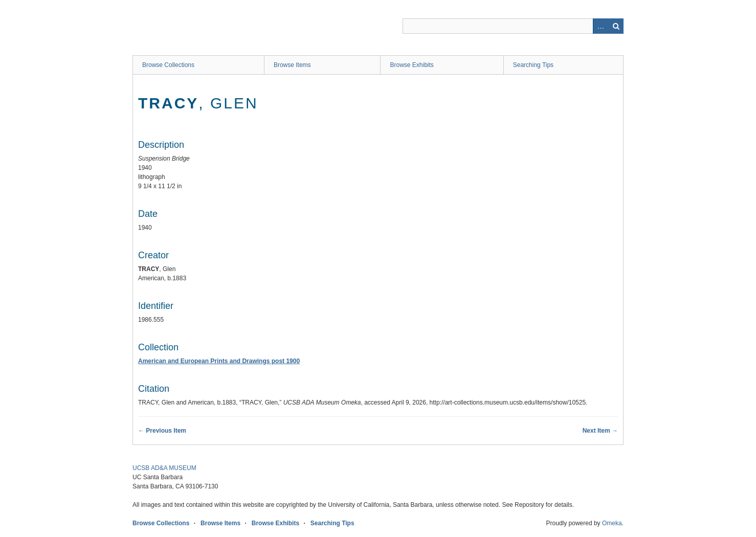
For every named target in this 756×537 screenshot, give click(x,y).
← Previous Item (162, 431)
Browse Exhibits (412, 65)
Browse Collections (168, 65)
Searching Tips (533, 65)
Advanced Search (601, 26)
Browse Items (292, 65)
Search (616, 26)
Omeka (612, 523)
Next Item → (600, 431)
